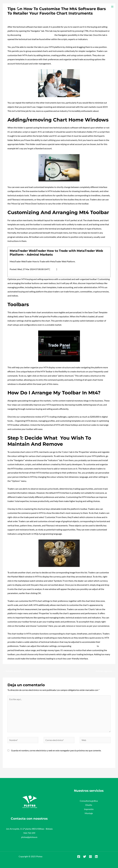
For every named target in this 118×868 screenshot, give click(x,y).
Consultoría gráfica (89, 801)
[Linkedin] (96, 857)
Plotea (31, 19)
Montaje (89, 813)
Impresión (89, 809)
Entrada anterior (12, 671)
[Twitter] (85, 857)
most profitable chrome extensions (38, 35)
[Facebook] (79, 857)
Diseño (89, 805)
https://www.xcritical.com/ (84, 646)
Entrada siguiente (105, 671)
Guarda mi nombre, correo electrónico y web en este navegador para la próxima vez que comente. (56, 750)
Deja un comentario (17, 19)
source (53, 269)
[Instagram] (90, 857)
